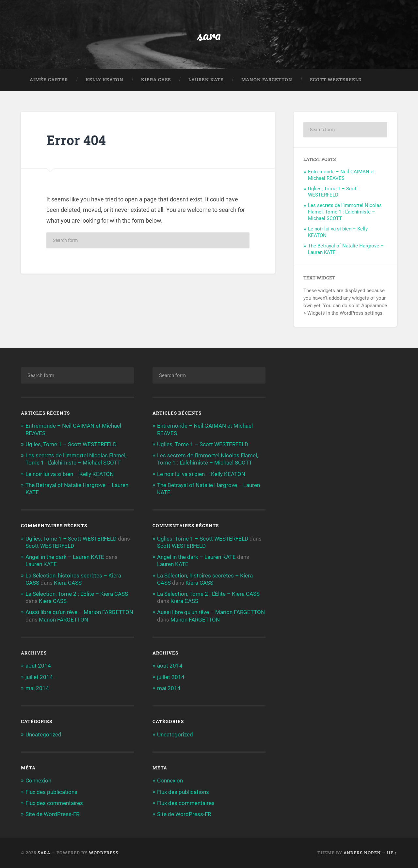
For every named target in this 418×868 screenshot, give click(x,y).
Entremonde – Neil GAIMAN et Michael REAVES (341, 175)
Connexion (38, 781)
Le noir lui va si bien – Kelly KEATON (70, 474)
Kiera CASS (156, 80)
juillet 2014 (39, 677)
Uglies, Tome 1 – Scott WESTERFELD (333, 192)
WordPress (104, 853)
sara (209, 34)
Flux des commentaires (54, 803)
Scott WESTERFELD (336, 80)
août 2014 (38, 666)
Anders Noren (362, 853)
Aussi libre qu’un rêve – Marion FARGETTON (79, 612)
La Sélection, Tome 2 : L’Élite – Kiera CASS (77, 594)
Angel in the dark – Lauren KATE (65, 557)
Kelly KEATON (104, 80)
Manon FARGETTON (267, 80)
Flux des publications (51, 792)
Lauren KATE (206, 80)
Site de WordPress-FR (52, 814)
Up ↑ (392, 853)
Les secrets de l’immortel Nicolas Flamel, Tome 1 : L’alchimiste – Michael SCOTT (345, 212)
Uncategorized (43, 734)
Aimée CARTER (49, 80)
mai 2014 (37, 688)
